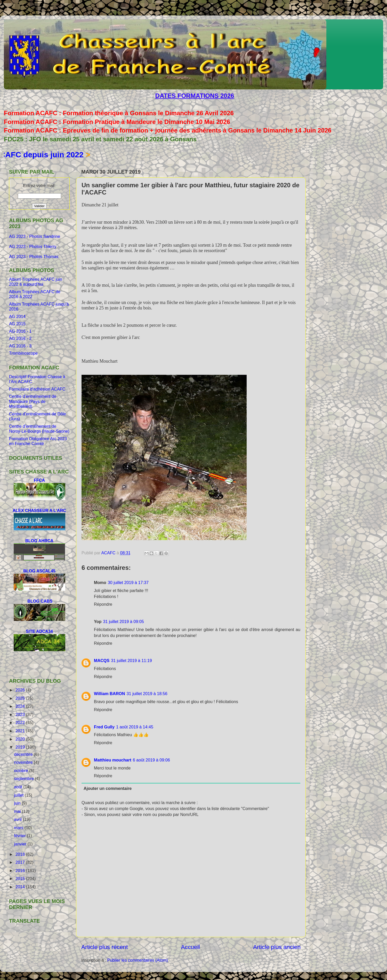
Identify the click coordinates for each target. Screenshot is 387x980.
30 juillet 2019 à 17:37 (128, 582)
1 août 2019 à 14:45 (135, 727)
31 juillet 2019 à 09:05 (123, 621)
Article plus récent (104, 947)
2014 (21, 887)
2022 (21, 722)
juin (18, 803)
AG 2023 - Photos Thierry (33, 246)
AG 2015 (17, 324)
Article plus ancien (277, 947)
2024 (21, 706)
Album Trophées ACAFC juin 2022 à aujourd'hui (36, 282)
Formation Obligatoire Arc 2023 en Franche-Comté (38, 441)
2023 (21, 714)
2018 (21, 854)
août (19, 787)
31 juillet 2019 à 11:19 (131, 660)
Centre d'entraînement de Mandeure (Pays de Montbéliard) (33, 401)
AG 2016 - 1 (20, 331)
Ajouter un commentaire (108, 788)
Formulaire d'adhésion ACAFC (37, 389)
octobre (22, 771)
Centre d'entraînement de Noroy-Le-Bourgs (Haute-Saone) (39, 429)
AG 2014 (17, 316)
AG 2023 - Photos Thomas (34, 256)
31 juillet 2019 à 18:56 (147, 694)
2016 (21, 870)
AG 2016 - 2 (20, 338)
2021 (21, 731)
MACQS (102, 660)
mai (18, 811)
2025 (21, 698)
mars (19, 828)
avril (18, 819)
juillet (19, 795)
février (20, 836)
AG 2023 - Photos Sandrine (35, 236)
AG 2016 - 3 (20, 346)
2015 (21, 878)
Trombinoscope (23, 353)
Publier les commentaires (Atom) (138, 960)
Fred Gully (104, 727)
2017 (21, 862)
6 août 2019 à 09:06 (151, 760)
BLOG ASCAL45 (39, 571)
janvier (21, 844)
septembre (24, 779)
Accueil (191, 947)
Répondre (103, 604)
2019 (21, 747)
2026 (21, 690)
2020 (21, 739)
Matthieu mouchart (113, 760)
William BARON (109, 694)
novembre (24, 762)
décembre (24, 754)
